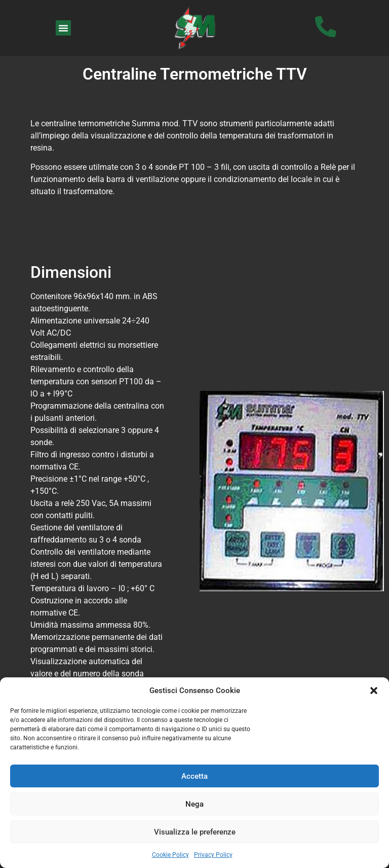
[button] (374, 691)
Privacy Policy (213, 855)
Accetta (194, 776)
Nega (194, 804)
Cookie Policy (170, 855)
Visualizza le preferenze (195, 832)
